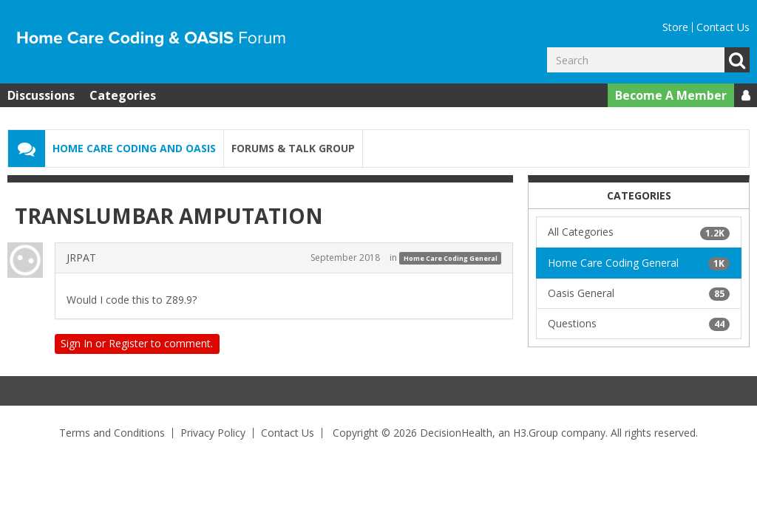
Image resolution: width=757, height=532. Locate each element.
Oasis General (639, 293)
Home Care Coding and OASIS (134, 148)
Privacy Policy (213, 433)
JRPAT (81, 258)
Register (128, 343)
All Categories (639, 232)
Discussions (41, 95)
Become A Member (671, 95)
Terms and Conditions (112, 433)
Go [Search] (737, 60)
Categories (123, 95)
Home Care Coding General (451, 258)
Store (675, 27)
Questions (639, 324)
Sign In (77, 343)
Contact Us (723, 27)
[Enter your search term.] (636, 60)
